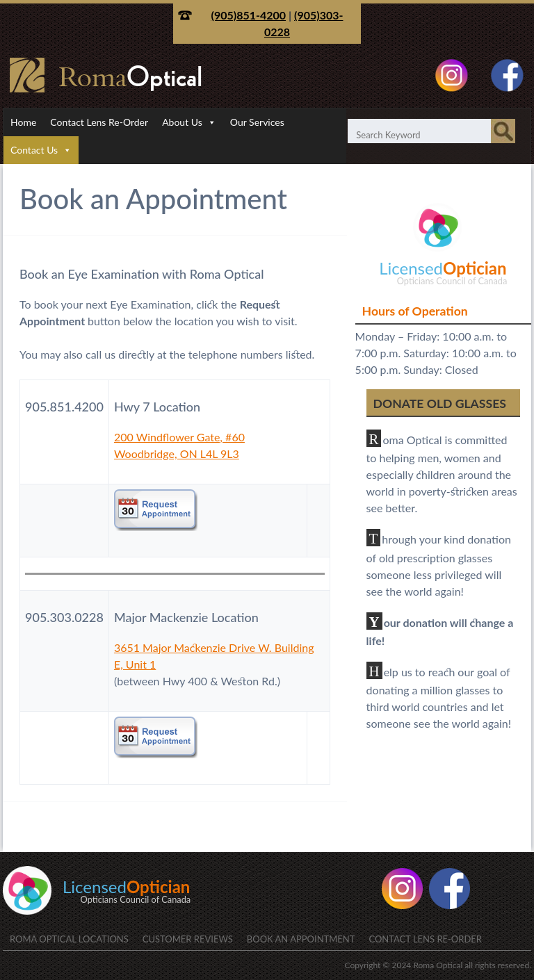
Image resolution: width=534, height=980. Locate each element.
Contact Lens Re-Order (99, 122)
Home (23, 122)
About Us (182, 122)
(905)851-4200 (249, 15)
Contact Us (34, 150)
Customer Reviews (188, 939)
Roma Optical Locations (69, 939)
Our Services (257, 122)
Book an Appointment (301, 939)
